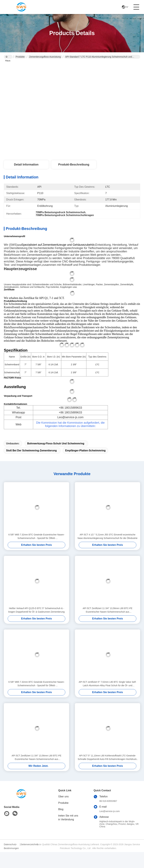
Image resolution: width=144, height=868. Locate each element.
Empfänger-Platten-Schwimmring (85, 451)
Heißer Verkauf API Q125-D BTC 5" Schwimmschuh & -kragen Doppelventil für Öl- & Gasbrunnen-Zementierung (36, 610)
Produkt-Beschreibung (74, 165)
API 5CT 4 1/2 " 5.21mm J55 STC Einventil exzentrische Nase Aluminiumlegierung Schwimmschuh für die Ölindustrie (108, 536)
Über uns (63, 796)
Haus (8, 57)
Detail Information (26, 165)
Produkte (20, 57)
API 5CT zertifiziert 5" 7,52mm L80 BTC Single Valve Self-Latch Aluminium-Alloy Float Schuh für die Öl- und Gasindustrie (108, 684)
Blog (61, 809)
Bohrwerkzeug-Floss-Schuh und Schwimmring (56, 443)
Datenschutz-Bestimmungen (11, 846)
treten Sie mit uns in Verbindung (68, 818)
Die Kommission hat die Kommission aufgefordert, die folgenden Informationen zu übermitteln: (70, 424)
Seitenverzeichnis (29, 844)
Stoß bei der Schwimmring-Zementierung (31, 451)
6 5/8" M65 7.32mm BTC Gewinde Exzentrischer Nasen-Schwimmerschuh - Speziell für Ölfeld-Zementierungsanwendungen (36, 537)
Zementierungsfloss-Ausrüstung (45, 57)
